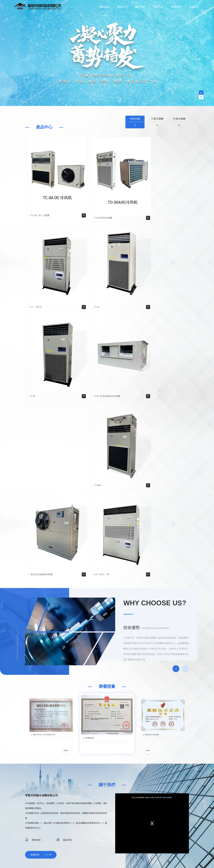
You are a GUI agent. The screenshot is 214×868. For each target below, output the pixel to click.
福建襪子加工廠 (130, 857)
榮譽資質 (33, 702)
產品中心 (122, 7)
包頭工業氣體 (151, 857)
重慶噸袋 (65, 857)
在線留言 (194, 7)
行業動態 (182, 749)
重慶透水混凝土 (53, 857)
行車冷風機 (179, 119)
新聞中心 (158, 7)
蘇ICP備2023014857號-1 (100, 840)
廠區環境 (64, 702)
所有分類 (135, 119)
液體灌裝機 (40, 857)
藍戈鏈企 (103, 843)
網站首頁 (104, 7)
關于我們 (140, 7)
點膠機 (141, 857)
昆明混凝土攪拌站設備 (112, 857)
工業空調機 (157, 119)
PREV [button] (66, 613)
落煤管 (86, 857)
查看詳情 (35, 717)
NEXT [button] (148, 613)
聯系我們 (176, 7)
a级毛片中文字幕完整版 (10, 861)
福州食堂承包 (96, 857)
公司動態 (154, 749)
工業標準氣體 (76, 857)
